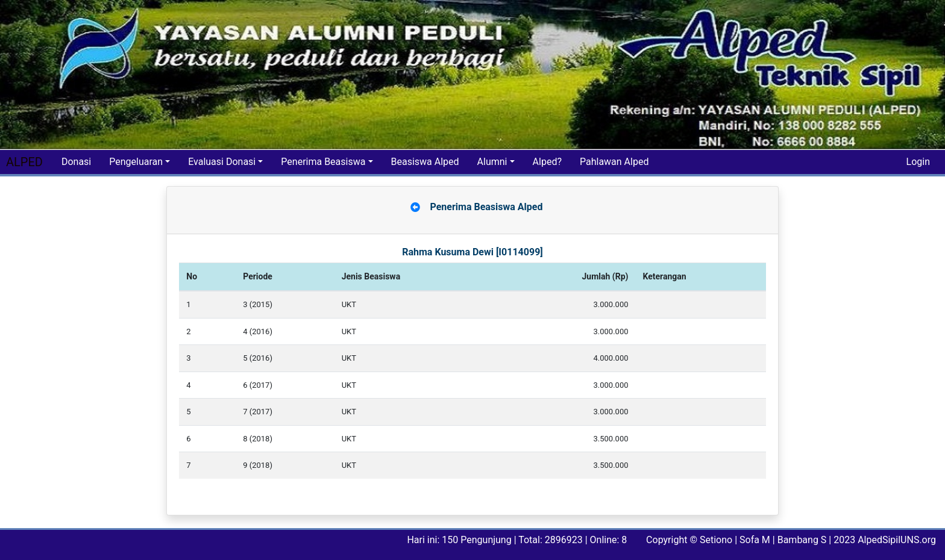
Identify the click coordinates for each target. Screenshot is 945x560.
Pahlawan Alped (614, 162)
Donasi (76, 162)
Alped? (547, 162)
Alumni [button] (492, 162)
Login (918, 162)
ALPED (24, 162)
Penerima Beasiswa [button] (323, 162)
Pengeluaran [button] (136, 162)
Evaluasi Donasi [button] (222, 162)
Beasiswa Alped (425, 162)
